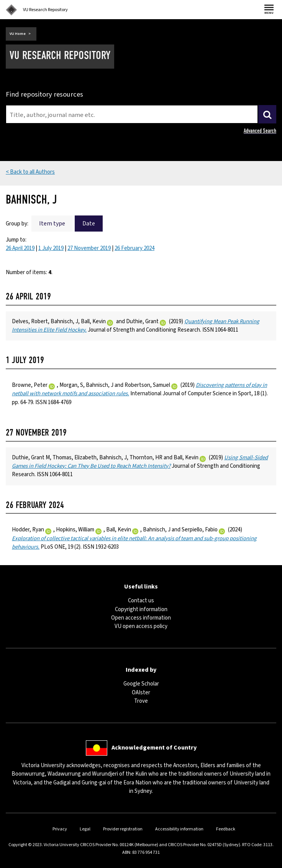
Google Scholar (141, 684)
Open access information (141, 618)
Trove (141, 701)
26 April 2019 (20, 248)
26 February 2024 (134, 248)
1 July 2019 (51, 248)
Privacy (60, 829)
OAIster (141, 693)
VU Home (18, 34)
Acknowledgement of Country (154, 748)
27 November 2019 (89, 248)
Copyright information (141, 609)
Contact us (141, 601)
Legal (85, 829)
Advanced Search (260, 131)
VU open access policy (141, 626)
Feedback (226, 829)
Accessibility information (179, 829)
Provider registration (123, 829)
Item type (52, 224)
